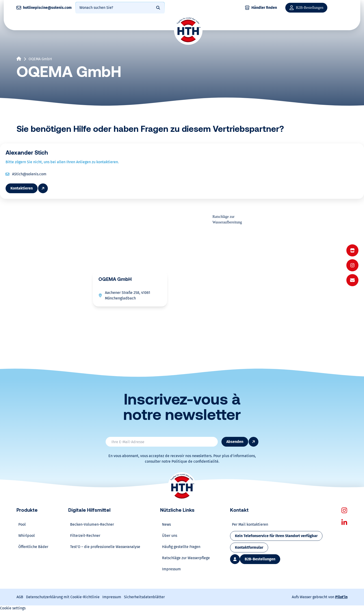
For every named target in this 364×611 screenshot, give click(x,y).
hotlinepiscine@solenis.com (47, 8)
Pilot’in (341, 597)
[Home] (188, 30)
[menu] (352, 265)
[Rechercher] (158, 8)
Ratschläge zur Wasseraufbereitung (227, 219)
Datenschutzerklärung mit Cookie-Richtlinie (63, 597)
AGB (20, 597)
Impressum (112, 597)
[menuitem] (352, 250)
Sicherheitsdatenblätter (144, 597)
